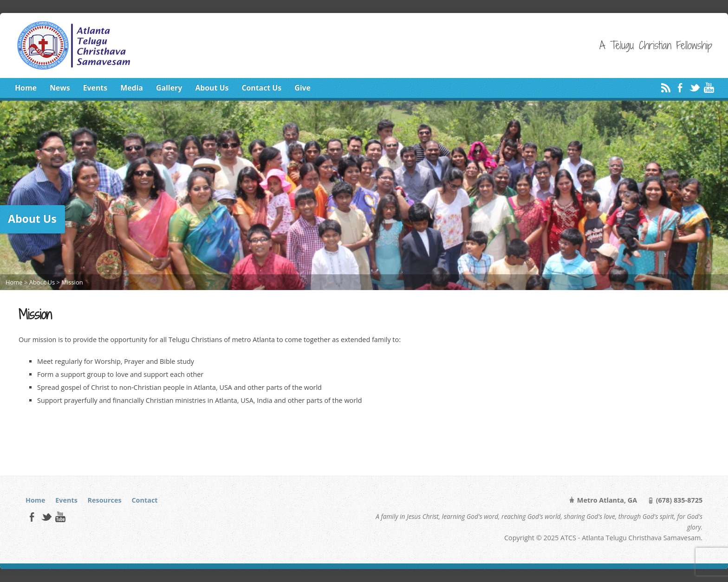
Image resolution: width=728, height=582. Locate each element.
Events (95, 88)
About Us (212, 88)
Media (132, 88)
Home (26, 88)
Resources (105, 500)
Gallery (169, 88)
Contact (144, 500)
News (60, 88)
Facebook (680, 87)
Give (302, 88)
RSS (666, 87)
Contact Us (261, 88)
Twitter (694, 87)
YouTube (709, 87)
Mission (72, 282)
